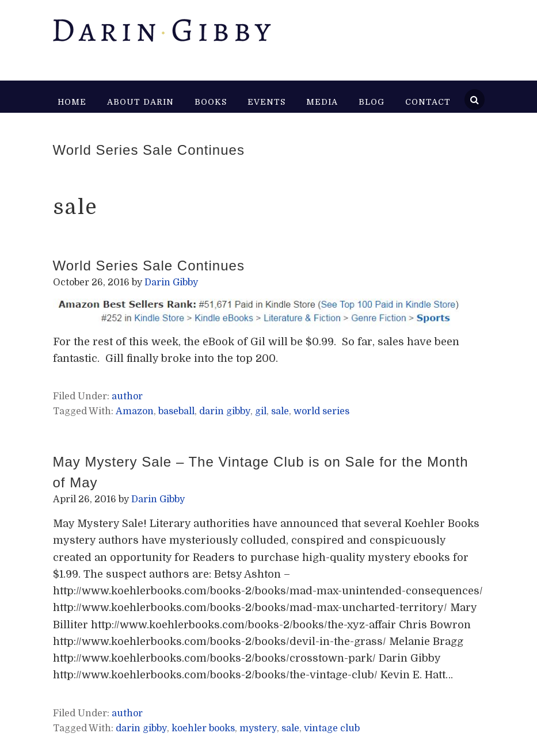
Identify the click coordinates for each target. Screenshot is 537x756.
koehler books (203, 728)
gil (261, 411)
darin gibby (225, 411)
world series (321, 411)
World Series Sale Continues (149, 150)
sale (280, 411)
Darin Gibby (161, 35)
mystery (258, 728)
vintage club (332, 728)
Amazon (135, 411)
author (127, 396)
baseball (176, 411)
